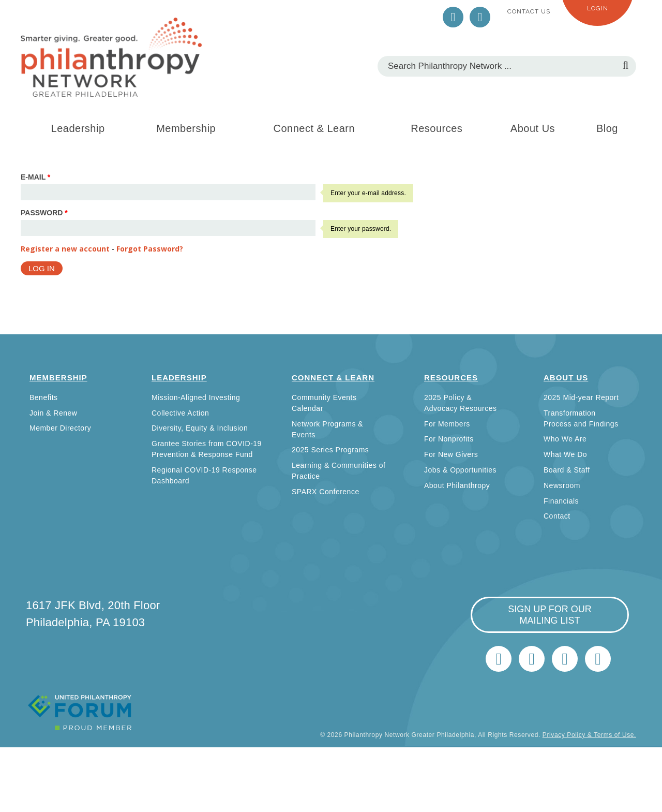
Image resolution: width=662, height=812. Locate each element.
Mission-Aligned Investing (196, 397)
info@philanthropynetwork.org (565, 659)
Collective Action (180, 413)
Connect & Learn (314, 128)
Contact (557, 516)
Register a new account (65, 249)
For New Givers (451, 454)
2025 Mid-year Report (581, 397)
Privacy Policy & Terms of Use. (589, 735)
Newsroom (562, 485)
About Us (533, 128)
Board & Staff (567, 470)
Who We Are (565, 439)
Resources (437, 128)
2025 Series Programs (330, 450)
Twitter (453, 17)
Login (598, 8)
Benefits (44, 397)
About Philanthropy (457, 485)
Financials (561, 501)
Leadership (78, 128)
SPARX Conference (326, 492)
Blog (607, 128)
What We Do (565, 454)
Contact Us (529, 11)
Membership (186, 128)
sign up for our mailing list (550, 615)
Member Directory (60, 428)
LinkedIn (480, 17)
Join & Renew (53, 413)
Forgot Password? (150, 249)
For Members (447, 424)
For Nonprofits (449, 439)
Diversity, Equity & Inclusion (200, 428)
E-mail (35, 177)
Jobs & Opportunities (460, 470)
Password (44, 213)
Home (598, 659)
